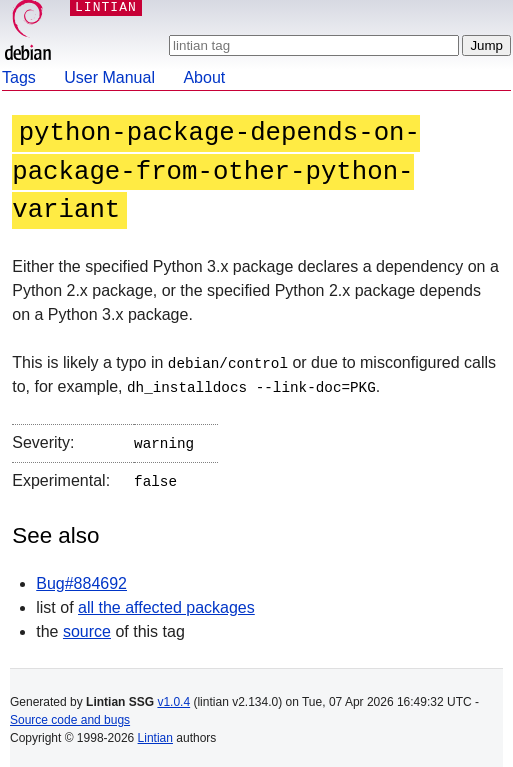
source (87, 626)
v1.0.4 (173, 697)
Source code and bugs (70, 715)
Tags (19, 77)
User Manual (109, 77)
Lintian (155, 733)
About (204, 77)
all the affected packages (166, 602)
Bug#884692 (81, 578)
